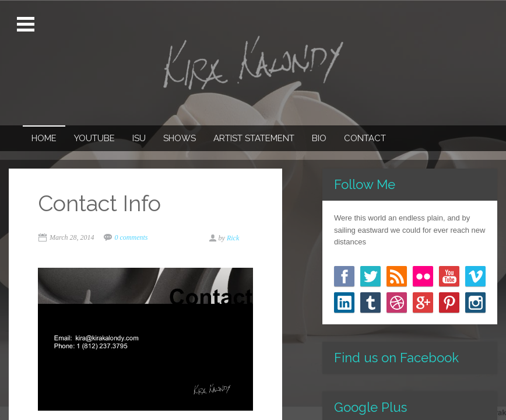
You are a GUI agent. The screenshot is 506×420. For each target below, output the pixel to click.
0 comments (131, 237)
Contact (365, 138)
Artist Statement (254, 138)
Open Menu (27, 24)
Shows (180, 138)
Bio (319, 138)
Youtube (94, 138)
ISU (139, 138)
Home (44, 138)
